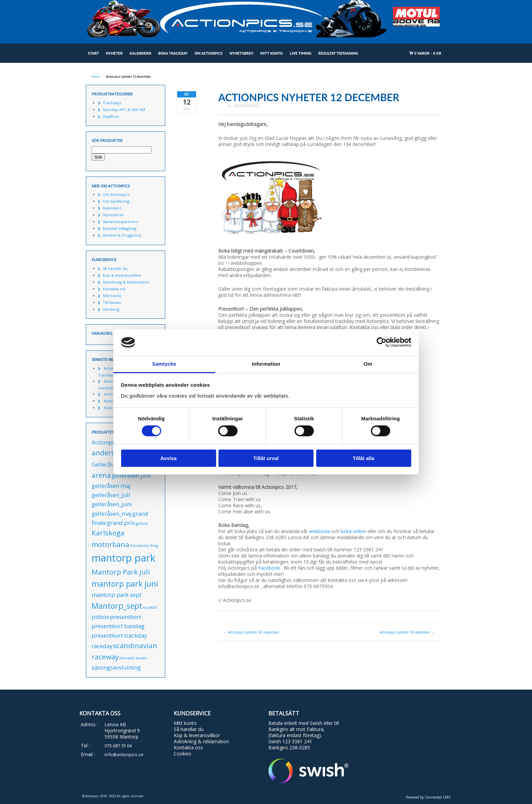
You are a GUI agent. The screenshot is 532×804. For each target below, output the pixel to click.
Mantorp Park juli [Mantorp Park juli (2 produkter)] (121, 572)
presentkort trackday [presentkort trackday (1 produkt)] (119, 635)
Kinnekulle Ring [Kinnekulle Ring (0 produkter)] (144, 546)
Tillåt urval (266, 458)
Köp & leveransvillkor (122, 275)
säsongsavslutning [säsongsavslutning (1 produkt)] (116, 667)
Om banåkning (116, 201)
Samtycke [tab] (164, 364)
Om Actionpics (208, 53)
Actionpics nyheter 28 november (251, 632)
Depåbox (111, 116)
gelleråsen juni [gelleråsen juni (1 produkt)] (131, 476)
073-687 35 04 (118, 746)
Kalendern (140, 53)
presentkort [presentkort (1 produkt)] (126, 617)
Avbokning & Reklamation (126, 282)
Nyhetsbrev (242, 53)
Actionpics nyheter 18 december (407, 632)
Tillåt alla (364, 458)
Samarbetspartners (120, 222)
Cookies (183, 754)
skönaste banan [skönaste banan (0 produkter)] (133, 658)
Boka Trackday (173, 53)
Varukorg (111, 309)
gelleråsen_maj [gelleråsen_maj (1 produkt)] (112, 514)
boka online (353, 531)
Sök (98, 157)
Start (93, 53)
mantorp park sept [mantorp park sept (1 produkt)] (117, 595)
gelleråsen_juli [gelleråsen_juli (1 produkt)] (111, 495)
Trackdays (112, 103)
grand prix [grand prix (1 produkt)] (121, 523)
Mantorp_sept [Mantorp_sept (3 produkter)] (117, 606)
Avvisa (169, 458)
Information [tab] (266, 364)
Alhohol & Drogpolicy (122, 235)
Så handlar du (115, 268)
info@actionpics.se (124, 754)
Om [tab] (368, 364)
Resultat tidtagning (338, 53)
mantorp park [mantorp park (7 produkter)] (123, 558)
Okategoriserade (246, 106)
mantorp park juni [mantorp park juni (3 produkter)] (125, 584)
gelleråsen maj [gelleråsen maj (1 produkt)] (111, 486)
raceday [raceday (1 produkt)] (102, 646)
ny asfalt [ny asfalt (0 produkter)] (150, 607)
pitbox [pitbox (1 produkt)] (100, 617)
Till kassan (112, 302)
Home (96, 77)
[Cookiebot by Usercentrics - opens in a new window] (382, 342)
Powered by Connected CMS (428, 797)
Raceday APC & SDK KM (124, 109)
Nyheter (114, 53)
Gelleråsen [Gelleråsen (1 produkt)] (106, 464)
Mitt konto (272, 53)
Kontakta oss (114, 289)
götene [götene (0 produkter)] (142, 524)
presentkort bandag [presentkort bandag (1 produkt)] (118, 626)
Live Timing (301, 53)
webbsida (319, 531)
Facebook (269, 568)
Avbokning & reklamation (201, 741)
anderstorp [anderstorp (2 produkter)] (110, 453)
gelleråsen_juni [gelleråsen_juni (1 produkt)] (112, 504)
